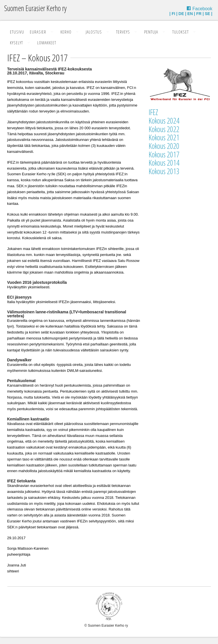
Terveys (123, 32)
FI (173, 14)
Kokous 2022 (164, 129)
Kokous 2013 (164, 171)
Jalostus (94, 32)
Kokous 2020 (164, 146)
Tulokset (181, 32)
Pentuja (151, 32)
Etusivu (17, 32)
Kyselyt (16, 43)
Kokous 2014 (164, 163)
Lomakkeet (47, 43)
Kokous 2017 (164, 154)
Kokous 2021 (164, 137)
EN (190, 14)
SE (208, 14)
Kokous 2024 (164, 121)
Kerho (66, 32)
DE (181, 14)
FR (199, 14)
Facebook (202, 9)
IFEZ (153, 112)
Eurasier (38, 32)
